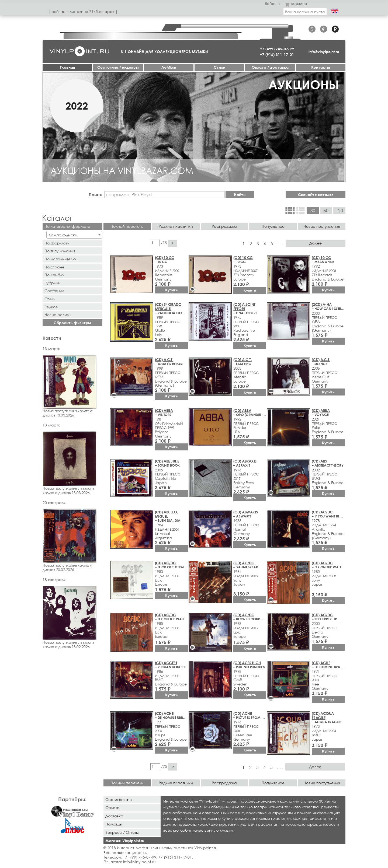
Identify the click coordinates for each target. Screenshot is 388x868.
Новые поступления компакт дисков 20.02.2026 (72, 540)
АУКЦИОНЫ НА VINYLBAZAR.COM (122, 170)
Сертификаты (119, 799)
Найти (240, 195)
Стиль (50, 299)
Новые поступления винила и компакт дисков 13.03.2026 (72, 463)
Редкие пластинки (176, 226)
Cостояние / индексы (118, 67)
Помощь (114, 824)
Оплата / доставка (270, 67)
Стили (219, 67)
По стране (54, 267)
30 (313, 210)
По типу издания (60, 251)
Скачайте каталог (316, 195)
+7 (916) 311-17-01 (277, 55)
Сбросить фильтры (72, 323)
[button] (48, 127)
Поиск (95, 195)
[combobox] (74, 235)
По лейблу (54, 275)
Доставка (114, 816)
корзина (296, 3)
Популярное (273, 226)
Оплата (112, 808)
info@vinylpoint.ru (324, 52)
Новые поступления (322, 226)
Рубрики (53, 283)
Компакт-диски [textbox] (63, 235)
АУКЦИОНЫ (304, 84)
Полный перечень (127, 226)
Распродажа (224, 226)
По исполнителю (60, 259)
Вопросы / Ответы (122, 832)
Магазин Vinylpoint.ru (125, 841)
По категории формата (67, 226)
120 (339, 210)
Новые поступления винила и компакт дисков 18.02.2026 (72, 617)
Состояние (55, 291)
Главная (67, 67)
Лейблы (169, 67)
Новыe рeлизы (58, 315)
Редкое (51, 307)
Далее (316, 243)
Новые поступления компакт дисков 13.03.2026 (72, 386)
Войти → (273, 3)
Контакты (321, 67)
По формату (57, 243)
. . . (280, 244)
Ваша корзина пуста (305, 12)
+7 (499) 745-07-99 (277, 49)
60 (326, 210)
